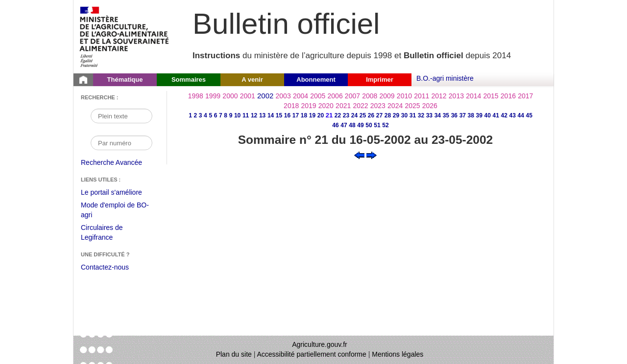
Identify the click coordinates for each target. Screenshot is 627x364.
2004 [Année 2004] (301, 96)
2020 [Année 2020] (326, 106)
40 (488, 115)
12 (254, 115)
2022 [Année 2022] (360, 106)
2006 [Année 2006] (335, 96)
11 (246, 115)
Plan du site (234, 354)
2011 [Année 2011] (422, 96)
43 (513, 115)
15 (279, 115)
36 (454, 115)
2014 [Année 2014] (473, 96)
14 (271, 115)
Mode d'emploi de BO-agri (115, 211)
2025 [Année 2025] (412, 106)
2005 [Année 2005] (318, 96)
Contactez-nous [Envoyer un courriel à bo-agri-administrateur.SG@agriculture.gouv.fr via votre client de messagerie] (105, 267)
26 (371, 115)
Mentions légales (398, 354)
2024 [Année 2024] (395, 106)
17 (296, 115)
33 (429, 115)
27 (379, 115)
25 (363, 115)
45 (529, 115)
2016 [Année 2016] (508, 96)
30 (404, 115)
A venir (252, 80)
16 (287, 115)
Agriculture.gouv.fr (320, 344)
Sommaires (189, 80)
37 (463, 115)
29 (396, 115)
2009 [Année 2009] (387, 96)
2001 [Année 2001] (248, 96)
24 (354, 115)
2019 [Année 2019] (308, 106)
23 (346, 115)
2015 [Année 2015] (491, 96)
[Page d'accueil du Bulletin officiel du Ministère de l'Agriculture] (83, 80)
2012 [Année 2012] (439, 96)
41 (496, 115)
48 (352, 125)
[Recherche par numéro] (121, 143)
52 (385, 125)
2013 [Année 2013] (456, 96)
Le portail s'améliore (119, 193)
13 (262, 115)
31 (413, 115)
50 (369, 125)
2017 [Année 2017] (525, 96)
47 (344, 125)
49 (360, 125)
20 (321, 115)
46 (335, 125)
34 (438, 115)
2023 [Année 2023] (378, 106)
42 (504, 115)
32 (421, 115)
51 (377, 125)
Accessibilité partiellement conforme (312, 354)
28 (388, 115)
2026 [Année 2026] (430, 106)
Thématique (125, 80)
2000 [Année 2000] (230, 96)
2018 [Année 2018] (291, 106)
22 (338, 115)
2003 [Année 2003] (283, 96)
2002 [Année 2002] (265, 96)
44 (521, 115)
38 (471, 115)
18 (304, 115)
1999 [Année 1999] (213, 96)
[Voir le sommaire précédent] (359, 155)
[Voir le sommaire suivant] (372, 155)
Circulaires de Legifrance (109, 234)
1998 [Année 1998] (196, 96)
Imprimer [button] (380, 80)
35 (446, 115)
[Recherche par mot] (121, 116)
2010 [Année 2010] (404, 96)
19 (312, 115)
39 (479, 115)
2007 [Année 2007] (352, 96)
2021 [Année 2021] (343, 106)
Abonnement (316, 80)
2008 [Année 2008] (370, 96)
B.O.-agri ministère (445, 78)
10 (237, 115)
